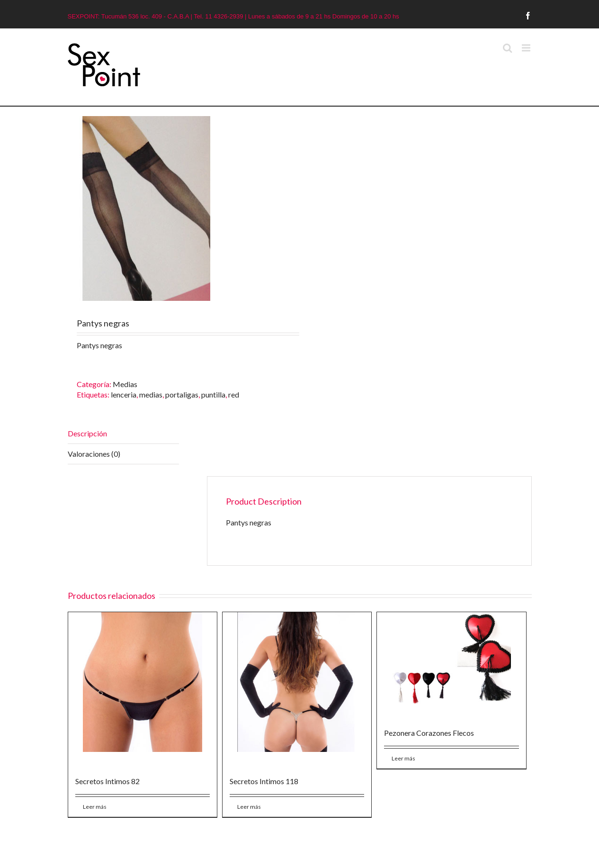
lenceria (124, 394)
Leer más (95, 807)
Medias (125, 384)
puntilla (213, 394)
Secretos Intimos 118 (264, 781)
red (234, 394)
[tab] (123, 434)
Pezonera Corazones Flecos (429, 733)
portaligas (182, 394)
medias (151, 394)
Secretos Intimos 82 (107, 781)
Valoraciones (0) (94, 454)
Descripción (87, 433)
